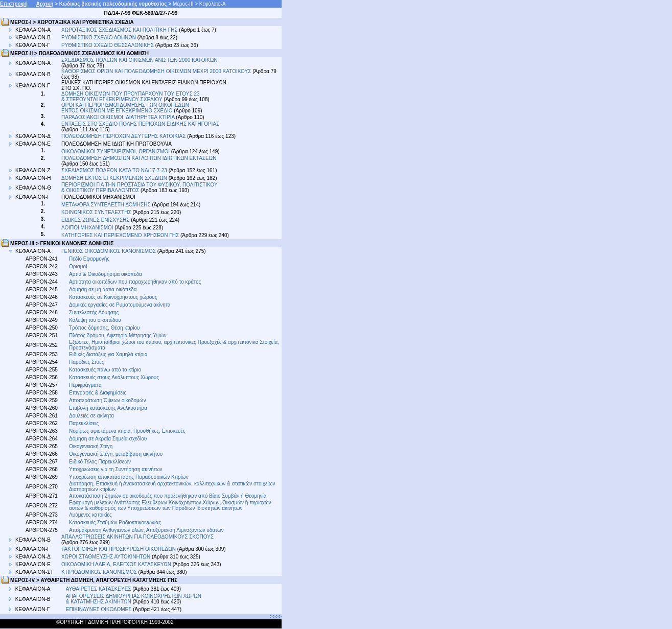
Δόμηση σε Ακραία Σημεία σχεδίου (108, 439)
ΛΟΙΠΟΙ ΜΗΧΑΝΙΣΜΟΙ (87, 228)
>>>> (276, 616)
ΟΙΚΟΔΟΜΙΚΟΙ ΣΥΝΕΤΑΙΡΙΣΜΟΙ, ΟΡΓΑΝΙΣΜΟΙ (115, 152)
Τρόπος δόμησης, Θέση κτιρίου (105, 328)
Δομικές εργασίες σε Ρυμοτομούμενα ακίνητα (120, 305)
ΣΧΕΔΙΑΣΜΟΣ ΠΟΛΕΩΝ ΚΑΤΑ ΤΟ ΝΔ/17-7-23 (114, 170)
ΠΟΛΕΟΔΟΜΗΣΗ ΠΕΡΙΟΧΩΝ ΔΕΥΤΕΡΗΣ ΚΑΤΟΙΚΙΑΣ (123, 136)
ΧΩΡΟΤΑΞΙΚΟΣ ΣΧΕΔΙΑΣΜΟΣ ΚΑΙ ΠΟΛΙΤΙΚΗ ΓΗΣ (120, 30)
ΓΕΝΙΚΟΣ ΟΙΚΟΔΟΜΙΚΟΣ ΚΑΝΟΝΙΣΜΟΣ (109, 251)
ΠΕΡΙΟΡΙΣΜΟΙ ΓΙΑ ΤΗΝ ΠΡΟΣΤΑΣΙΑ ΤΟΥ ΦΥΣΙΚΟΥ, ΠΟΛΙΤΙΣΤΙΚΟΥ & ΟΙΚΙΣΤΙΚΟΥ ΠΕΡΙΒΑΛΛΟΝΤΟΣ (140, 188)
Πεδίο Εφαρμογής (89, 259)
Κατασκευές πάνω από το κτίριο (105, 370)
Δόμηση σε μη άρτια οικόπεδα (103, 289)
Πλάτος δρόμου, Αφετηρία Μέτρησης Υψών (118, 335)
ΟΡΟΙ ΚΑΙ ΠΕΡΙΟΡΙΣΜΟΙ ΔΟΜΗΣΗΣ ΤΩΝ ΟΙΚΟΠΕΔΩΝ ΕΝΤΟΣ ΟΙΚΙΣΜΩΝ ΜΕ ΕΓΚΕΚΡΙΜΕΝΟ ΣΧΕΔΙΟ (125, 108)
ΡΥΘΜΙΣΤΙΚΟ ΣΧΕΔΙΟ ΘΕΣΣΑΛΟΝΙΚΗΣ (108, 45)
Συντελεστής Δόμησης (94, 312)
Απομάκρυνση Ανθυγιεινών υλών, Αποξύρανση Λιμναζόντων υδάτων (146, 530)
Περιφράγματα (85, 385)
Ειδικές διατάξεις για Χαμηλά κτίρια (108, 354)
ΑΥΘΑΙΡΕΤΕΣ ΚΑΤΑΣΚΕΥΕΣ (99, 589)
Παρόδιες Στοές (86, 362)
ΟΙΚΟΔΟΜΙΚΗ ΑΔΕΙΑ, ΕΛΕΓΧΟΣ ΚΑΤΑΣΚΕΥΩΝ (116, 564)
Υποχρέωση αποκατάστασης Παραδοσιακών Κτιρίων (129, 477)
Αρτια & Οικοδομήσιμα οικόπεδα (106, 274)
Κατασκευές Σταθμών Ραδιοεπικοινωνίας (115, 522)
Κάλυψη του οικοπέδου (95, 320)
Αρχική (45, 4)
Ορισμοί (78, 266)
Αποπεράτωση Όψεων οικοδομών (108, 400)
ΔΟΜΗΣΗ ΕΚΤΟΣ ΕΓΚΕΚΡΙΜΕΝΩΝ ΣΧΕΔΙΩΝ (114, 178)
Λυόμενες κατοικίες (90, 515)
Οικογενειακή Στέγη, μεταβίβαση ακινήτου (116, 454)
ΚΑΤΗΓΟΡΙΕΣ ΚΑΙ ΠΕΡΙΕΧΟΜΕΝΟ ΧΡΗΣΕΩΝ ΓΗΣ (120, 235)
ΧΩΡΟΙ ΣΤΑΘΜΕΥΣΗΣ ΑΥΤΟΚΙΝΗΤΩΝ (106, 557)
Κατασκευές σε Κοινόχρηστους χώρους (113, 297)
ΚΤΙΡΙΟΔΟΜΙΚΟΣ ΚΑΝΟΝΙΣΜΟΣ (99, 572)
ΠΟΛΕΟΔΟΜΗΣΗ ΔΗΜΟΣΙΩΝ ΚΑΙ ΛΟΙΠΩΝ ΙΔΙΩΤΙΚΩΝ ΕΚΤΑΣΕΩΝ (139, 158)
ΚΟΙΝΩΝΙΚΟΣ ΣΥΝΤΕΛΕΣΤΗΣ (96, 212)
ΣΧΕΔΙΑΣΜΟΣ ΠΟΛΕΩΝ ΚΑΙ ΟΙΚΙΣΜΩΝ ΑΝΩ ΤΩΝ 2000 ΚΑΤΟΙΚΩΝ (140, 60)
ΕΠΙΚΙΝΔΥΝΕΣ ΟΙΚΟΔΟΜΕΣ (99, 609)
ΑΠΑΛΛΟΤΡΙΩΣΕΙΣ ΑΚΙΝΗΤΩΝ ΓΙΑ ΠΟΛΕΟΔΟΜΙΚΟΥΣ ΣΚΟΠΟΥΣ (137, 537)
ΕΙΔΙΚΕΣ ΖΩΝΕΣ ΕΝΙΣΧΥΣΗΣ (95, 220)
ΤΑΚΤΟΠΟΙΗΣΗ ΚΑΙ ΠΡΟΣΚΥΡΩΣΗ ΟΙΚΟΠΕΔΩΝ (119, 549)
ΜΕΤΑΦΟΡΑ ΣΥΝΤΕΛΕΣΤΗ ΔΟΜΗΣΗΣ (106, 205)
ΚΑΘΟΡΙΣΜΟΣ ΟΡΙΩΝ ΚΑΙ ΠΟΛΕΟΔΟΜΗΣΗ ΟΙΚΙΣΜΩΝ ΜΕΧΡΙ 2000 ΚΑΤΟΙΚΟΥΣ (156, 71)
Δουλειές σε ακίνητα (91, 416)
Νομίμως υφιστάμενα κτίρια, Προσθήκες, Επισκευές (127, 431)
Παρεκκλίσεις (84, 423)
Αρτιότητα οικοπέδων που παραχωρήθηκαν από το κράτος (135, 282)
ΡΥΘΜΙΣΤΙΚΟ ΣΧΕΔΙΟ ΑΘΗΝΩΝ (99, 38)
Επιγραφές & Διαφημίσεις (98, 393)
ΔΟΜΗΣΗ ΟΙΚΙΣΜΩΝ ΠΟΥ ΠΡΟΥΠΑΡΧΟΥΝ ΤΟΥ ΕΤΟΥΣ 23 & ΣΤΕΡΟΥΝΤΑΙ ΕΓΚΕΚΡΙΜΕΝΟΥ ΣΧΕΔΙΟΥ (131, 97)
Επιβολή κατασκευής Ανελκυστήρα (108, 408)
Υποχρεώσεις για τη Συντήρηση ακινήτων (116, 469)
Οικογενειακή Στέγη (91, 446)
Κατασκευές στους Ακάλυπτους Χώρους (114, 377)
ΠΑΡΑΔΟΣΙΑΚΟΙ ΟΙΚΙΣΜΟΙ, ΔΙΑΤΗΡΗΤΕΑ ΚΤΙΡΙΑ (118, 117)
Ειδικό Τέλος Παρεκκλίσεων (100, 462)
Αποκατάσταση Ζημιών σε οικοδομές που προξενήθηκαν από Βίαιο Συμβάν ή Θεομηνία (168, 496)
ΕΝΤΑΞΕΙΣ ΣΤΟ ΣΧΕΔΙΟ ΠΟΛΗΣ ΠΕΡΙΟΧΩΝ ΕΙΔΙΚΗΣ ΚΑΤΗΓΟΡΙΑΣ (140, 124)
